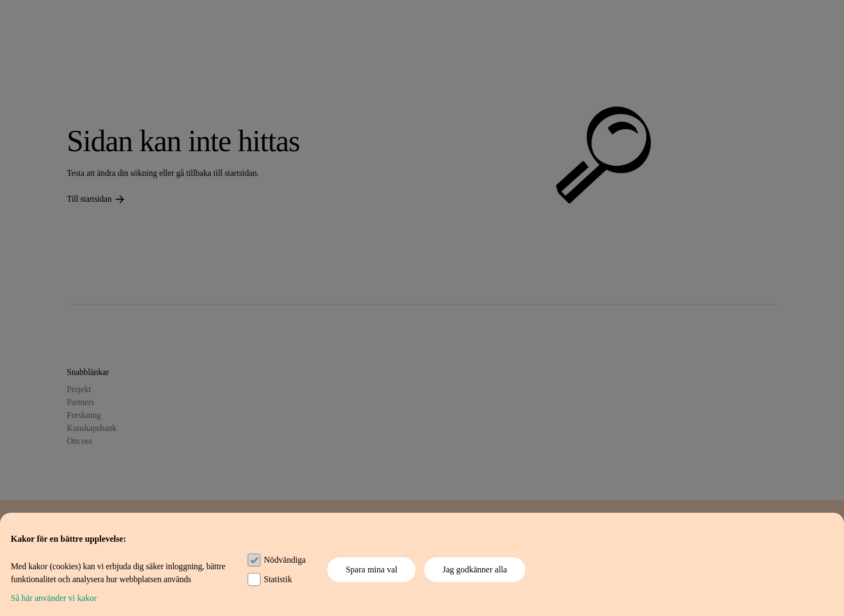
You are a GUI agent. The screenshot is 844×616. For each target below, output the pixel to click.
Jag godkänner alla (475, 569)
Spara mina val (371, 569)
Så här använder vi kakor (54, 598)
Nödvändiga (285, 560)
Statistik (278, 579)
